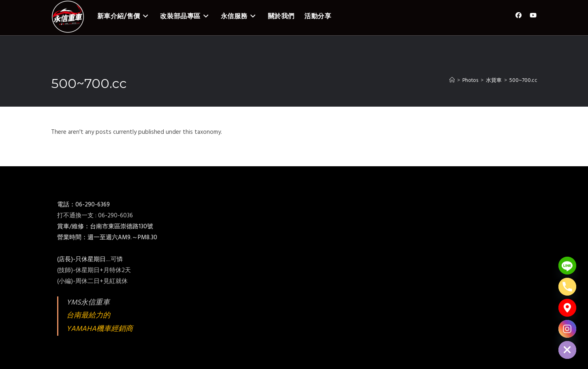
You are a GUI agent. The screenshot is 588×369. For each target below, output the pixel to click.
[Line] (567, 266)
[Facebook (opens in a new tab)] (519, 16)
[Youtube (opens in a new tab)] (533, 16)
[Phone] (567, 287)
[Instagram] (567, 329)
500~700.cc (523, 80)
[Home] (452, 80)
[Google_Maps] (567, 308)
